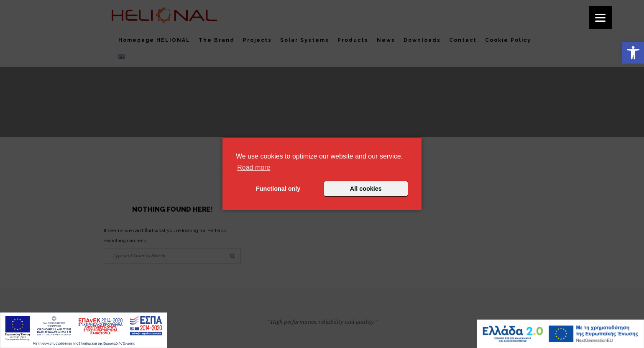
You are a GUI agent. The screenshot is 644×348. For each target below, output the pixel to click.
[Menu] (600, 18)
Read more (254, 168)
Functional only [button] (278, 189)
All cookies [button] (366, 189)
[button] (633, 53)
